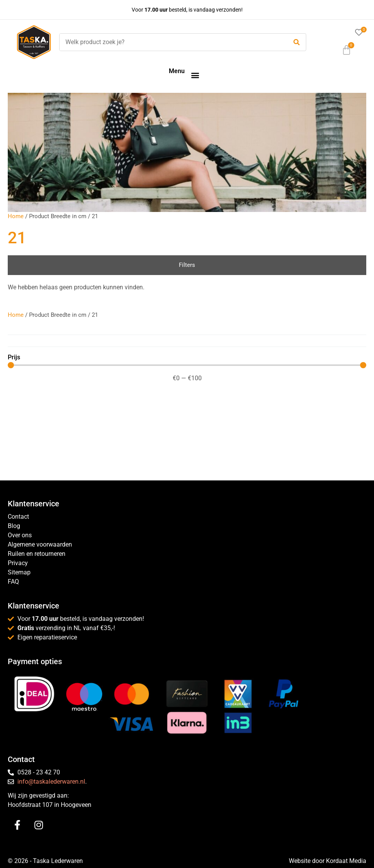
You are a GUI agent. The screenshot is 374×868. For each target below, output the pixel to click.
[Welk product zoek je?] (172, 42)
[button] (195, 75)
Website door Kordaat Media (328, 861)
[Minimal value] (187, 365)
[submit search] (297, 42)
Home (16, 216)
